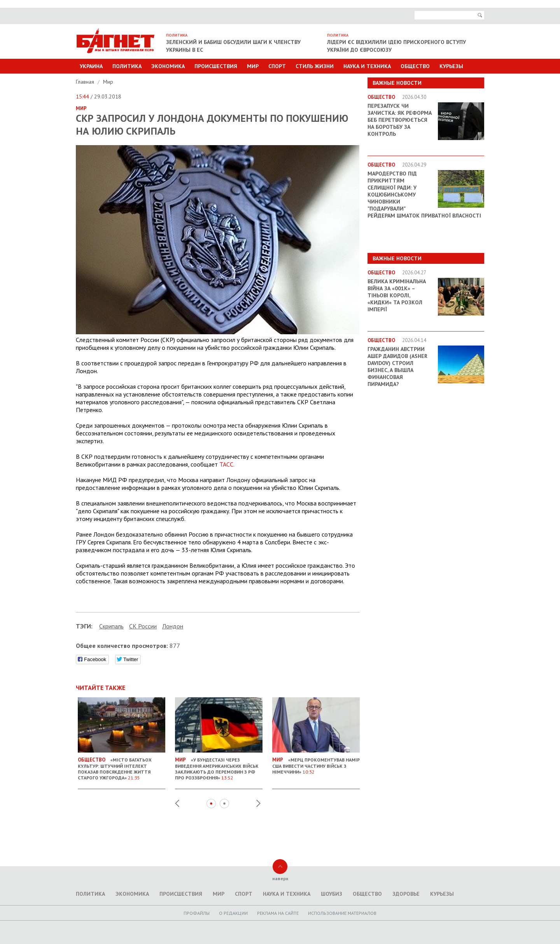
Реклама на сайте (278, 913)
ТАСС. (227, 464)
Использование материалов (342, 913)
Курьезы (451, 66)
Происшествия (216, 66)
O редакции (233, 913)
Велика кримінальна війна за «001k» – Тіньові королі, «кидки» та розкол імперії (397, 295)
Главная (86, 82)
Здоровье (406, 894)
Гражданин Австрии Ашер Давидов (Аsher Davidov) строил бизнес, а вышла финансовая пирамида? (397, 367)
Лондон (173, 626)
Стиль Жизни (315, 66)
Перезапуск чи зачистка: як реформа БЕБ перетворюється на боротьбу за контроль (400, 120)
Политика (127, 66)
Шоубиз (332, 894)
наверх (280, 878)
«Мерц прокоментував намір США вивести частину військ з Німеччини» (316, 763)
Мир (253, 66)
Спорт (277, 66)
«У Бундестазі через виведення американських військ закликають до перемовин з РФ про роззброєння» (219, 766)
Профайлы (197, 913)
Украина (91, 66)
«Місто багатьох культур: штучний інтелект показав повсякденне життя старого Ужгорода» (122, 766)
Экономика (168, 66)
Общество (415, 66)
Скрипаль (111, 626)
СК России (143, 626)
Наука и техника (367, 66)
